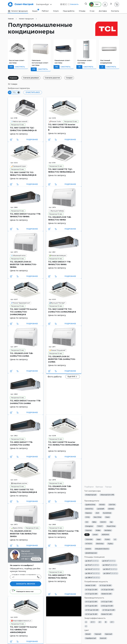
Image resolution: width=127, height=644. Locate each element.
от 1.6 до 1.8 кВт (105, 585)
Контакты (115, 11)
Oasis (107, 517)
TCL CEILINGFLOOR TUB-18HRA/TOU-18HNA (60, 218)
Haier (99, 539)
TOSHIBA (89, 539)
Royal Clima (111, 526)
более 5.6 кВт (107, 594)
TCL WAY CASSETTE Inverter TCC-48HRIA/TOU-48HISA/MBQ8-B (24, 630)
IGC (87, 522)
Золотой (103, 638)
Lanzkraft (101, 509)
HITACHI (89, 544)
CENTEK (112, 505)
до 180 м (92, 573)
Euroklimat (107, 513)
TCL (87, 535)
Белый (88, 634)
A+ (100, 622)
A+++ (93, 622)
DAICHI (103, 522)
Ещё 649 (73, 377)
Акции (35, 10)
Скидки (72, 78)
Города (108, 487)
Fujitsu (110, 544)
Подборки (89, 487)
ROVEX (102, 505)
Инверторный (91, 495)
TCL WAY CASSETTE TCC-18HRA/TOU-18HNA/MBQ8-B (23, 174)
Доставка (103, 11)
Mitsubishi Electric (102, 549)
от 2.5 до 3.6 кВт (107, 590)
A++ (112, 622)
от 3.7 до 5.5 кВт (91, 594)
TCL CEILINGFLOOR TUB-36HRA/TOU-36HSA (60, 488)
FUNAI (107, 539)
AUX (97, 513)
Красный (108, 634)
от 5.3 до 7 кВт (107, 602)
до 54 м (109, 561)
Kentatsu (108, 530)
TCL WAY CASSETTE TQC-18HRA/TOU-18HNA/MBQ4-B (61, 171)
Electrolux (100, 544)
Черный (98, 634)
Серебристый (91, 638)
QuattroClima (90, 505)
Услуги (56, 11)
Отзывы (82, 11)
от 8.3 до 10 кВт (107, 606)
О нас (92, 11)
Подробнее (32, 140)
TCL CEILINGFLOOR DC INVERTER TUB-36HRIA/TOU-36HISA (24, 534)
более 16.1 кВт (107, 614)
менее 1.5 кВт (90, 585)
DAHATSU (89, 509)
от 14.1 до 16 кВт (91, 614)
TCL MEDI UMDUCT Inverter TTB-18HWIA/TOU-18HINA (25, 215)
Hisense (89, 530)
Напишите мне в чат (23, 592)
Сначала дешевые (32, 78)
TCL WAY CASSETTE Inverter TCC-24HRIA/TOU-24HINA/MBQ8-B (24, 312)
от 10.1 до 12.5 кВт (92, 610)
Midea (98, 530)
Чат (93, 4)
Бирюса (89, 513)
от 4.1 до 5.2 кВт (91, 602)
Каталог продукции (18, 11)
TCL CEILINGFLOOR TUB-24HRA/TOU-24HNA (22, 355)
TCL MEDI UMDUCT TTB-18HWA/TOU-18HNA (60, 263)
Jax (111, 522)
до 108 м (110, 565)
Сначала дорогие (54, 78)
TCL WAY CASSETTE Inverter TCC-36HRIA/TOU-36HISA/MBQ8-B (64, 445)
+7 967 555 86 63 (31, 559)
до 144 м (92, 569)
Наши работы (69, 11)
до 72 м (92, 565)
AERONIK (105, 535)
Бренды (99, 487)
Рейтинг (45, 11)
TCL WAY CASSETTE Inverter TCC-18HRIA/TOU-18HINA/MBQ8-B (63, 127)
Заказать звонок (26, 584)
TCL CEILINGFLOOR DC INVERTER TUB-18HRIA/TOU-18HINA (23, 264)
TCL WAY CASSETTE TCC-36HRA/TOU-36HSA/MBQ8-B (23, 491)
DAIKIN (88, 549)
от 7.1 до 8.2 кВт (91, 606)
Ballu (94, 522)
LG (115, 539)
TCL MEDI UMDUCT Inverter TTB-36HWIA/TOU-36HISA (64, 532)
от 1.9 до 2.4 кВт (91, 590)
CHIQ (87, 517)
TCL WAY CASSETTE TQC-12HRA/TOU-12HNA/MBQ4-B (23, 129)
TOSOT (100, 526)
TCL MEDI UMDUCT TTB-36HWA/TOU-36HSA (60, 577)
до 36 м (92, 561)
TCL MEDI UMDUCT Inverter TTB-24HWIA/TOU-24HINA (25, 402)
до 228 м (110, 573)
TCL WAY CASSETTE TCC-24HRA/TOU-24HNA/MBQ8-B (62, 311)
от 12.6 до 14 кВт (109, 610)
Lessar (95, 535)
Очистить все (32, 92)
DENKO (111, 509)
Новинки (14, 78)
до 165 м (110, 569)
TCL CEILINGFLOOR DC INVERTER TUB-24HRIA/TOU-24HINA (62, 359)
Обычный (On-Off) (107, 495)
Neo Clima (97, 517)
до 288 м (92, 577)
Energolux (89, 526)
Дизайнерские (91, 553)
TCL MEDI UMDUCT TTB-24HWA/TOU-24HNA (21, 444)
